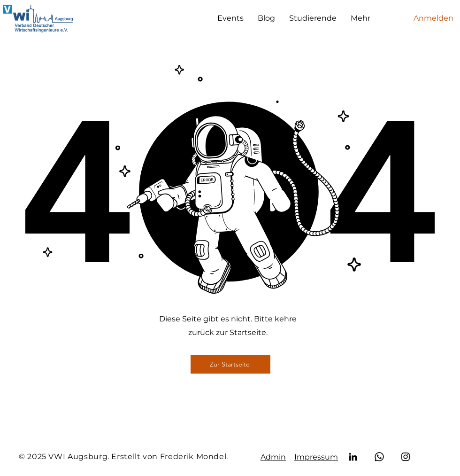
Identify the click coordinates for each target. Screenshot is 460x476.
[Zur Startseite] (230, 364)
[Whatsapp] (379, 457)
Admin (273, 457)
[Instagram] (406, 457)
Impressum (316, 457)
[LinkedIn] (353, 457)
